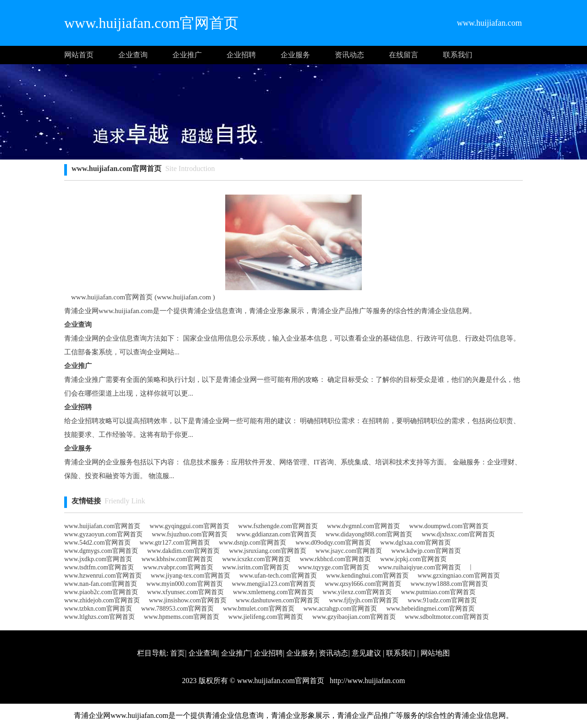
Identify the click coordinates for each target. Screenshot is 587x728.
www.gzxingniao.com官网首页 (459, 576)
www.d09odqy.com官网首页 (333, 543)
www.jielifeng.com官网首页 (266, 617)
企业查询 (133, 55)
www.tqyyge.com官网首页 (334, 567)
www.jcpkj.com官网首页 (413, 559)
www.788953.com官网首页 (178, 609)
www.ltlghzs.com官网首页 (100, 617)
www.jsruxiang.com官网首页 (268, 551)
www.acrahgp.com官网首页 (341, 609)
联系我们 (458, 55)
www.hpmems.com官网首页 (182, 617)
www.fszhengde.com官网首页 (278, 526)
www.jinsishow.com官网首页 (188, 600)
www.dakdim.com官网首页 (184, 551)
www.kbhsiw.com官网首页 (177, 559)
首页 (177, 653)
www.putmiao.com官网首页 (438, 592)
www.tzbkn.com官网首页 (98, 609)
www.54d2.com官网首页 (97, 543)
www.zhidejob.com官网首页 (102, 600)
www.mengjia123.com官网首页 (274, 584)
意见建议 (366, 653)
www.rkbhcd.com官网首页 (335, 559)
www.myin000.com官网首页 (184, 584)
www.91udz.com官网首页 (442, 600)
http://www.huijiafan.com (366, 681)
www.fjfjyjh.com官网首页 (364, 600)
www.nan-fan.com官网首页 (101, 584)
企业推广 (187, 55)
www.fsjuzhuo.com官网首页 (190, 534)
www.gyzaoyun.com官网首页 (103, 534)
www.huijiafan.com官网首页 (102, 526)
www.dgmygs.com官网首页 (101, 551)
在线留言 (404, 55)
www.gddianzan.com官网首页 (277, 534)
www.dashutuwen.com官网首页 (278, 600)
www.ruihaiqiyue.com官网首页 (420, 567)
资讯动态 (349, 55)
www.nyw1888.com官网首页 (449, 584)
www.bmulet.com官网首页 (258, 609)
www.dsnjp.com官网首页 (253, 543)
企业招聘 (241, 55)
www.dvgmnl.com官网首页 (363, 526)
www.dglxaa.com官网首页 (415, 543)
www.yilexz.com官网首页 (357, 592)
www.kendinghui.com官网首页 (367, 576)
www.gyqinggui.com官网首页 (189, 526)
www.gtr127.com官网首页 (175, 543)
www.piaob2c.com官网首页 (101, 592)
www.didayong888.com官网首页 (369, 534)
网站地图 (435, 653)
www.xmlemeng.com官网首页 (273, 592)
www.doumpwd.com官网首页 (449, 526)
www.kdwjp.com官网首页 (426, 551)
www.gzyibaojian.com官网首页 (354, 617)
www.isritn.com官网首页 (256, 567)
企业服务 (295, 55)
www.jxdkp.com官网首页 (98, 559)
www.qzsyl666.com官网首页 (363, 584)
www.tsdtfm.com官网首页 (99, 567)
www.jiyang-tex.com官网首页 (191, 576)
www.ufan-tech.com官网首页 (278, 576)
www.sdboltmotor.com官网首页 (447, 617)
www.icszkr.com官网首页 (257, 559)
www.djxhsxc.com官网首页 (458, 534)
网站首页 (79, 55)
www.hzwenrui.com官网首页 (103, 576)
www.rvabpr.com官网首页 (178, 567)
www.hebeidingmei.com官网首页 (430, 609)
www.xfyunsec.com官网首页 (186, 592)
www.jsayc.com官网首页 (349, 551)
